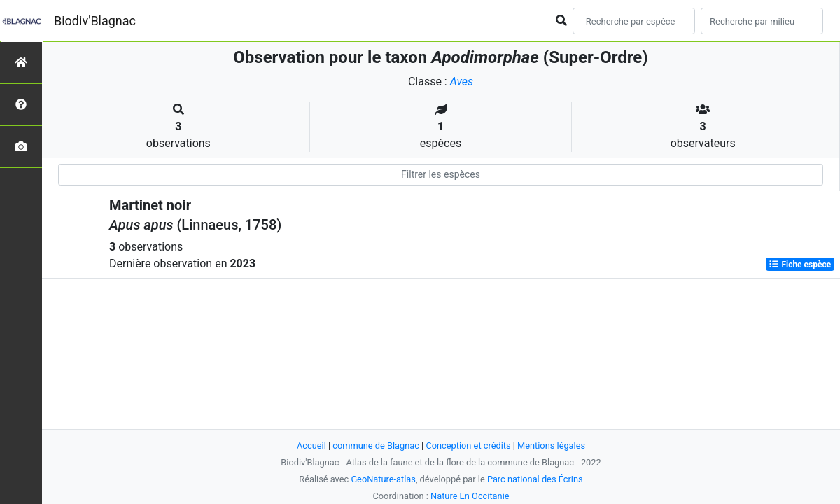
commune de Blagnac (376, 446)
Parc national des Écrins (535, 479)
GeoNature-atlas (383, 479)
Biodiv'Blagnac (95, 21)
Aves (462, 82)
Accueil (311, 446)
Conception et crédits (468, 446)
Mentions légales (551, 446)
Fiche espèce (800, 265)
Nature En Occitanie (470, 496)
